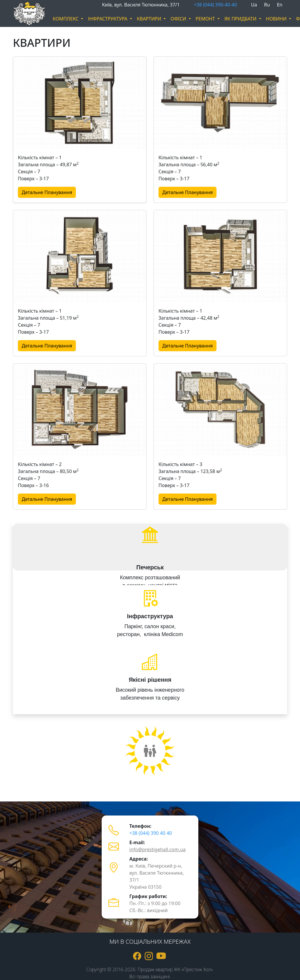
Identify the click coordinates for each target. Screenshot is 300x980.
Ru (267, 5)
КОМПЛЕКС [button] (66, 19)
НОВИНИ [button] (277, 19)
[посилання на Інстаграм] (151, 955)
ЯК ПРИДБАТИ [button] (241, 19)
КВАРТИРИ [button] (150, 19)
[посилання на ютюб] (162, 955)
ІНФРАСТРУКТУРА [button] (108, 19)
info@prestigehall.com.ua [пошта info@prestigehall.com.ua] (158, 849)
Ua (254, 5)
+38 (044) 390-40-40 (215, 5)
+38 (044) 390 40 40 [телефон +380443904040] (151, 833)
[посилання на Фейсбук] (139, 955)
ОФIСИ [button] (179, 19)
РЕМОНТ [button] (206, 19)
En (280, 5)
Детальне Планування (47, 192)
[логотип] (21, 13)
